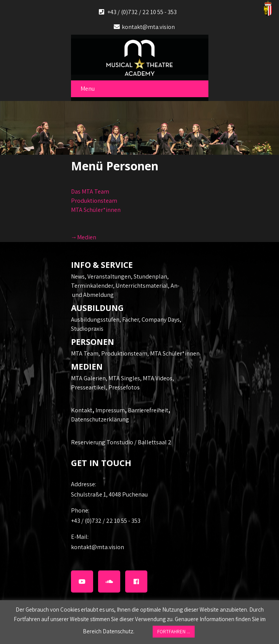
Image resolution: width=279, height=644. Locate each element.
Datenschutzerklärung (100, 419)
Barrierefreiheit (148, 410)
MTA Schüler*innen (96, 210)
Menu (88, 89)
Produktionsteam (94, 201)
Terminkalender (92, 286)
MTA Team (85, 353)
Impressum (110, 410)
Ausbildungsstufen (95, 320)
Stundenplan (150, 276)
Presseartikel (88, 387)
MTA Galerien (88, 378)
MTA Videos (158, 378)
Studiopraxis (87, 329)
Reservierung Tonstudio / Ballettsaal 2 (121, 442)
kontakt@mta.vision (148, 27)
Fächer (131, 320)
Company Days (161, 320)
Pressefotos (124, 387)
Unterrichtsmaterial (142, 286)
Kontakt (82, 410)
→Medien (84, 237)
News (78, 276)
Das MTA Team (90, 191)
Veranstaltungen (109, 276)
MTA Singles (124, 378)
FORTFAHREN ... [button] (174, 632)
